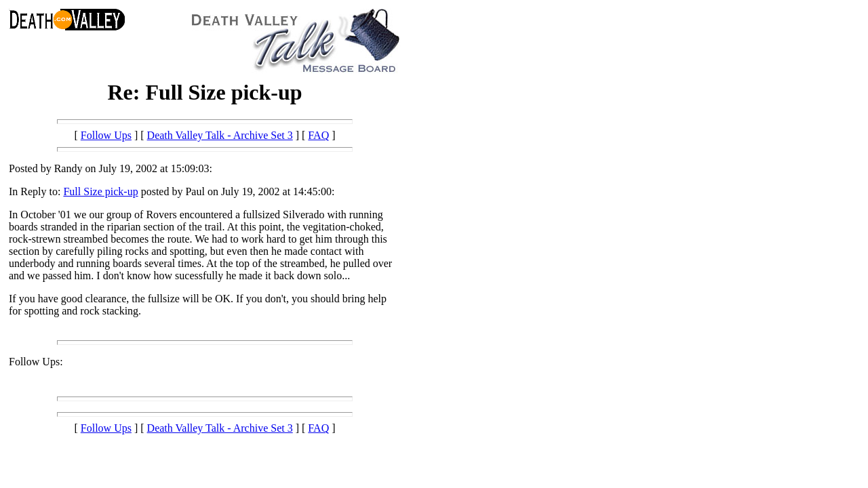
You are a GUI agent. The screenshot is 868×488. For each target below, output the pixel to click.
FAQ (318, 135)
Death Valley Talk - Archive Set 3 (220, 135)
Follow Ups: (36, 362)
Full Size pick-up (100, 191)
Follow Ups (106, 135)
